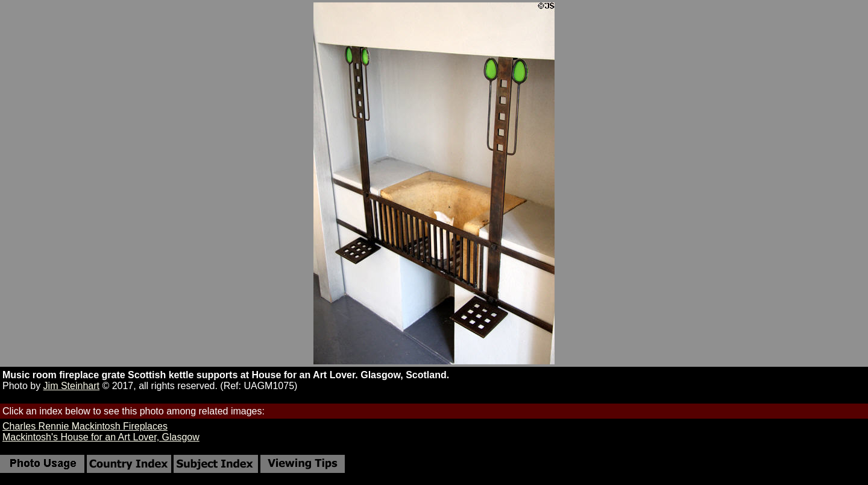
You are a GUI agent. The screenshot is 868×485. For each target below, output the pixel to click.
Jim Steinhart (71, 386)
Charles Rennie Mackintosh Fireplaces (85, 426)
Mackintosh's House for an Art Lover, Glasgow (101, 437)
